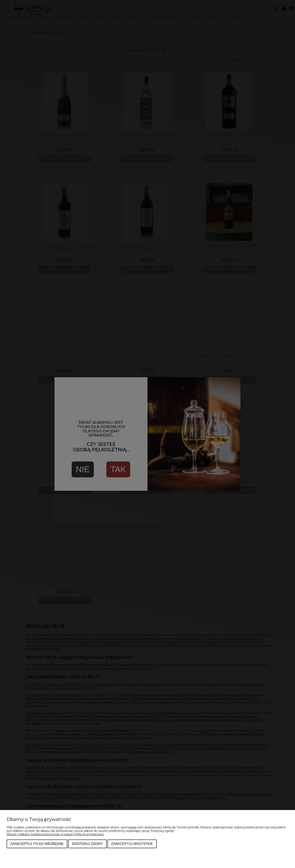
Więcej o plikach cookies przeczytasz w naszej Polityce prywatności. (55, 834)
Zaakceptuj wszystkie (132, 844)
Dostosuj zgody (87, 844)
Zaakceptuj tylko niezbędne (37, 844)
